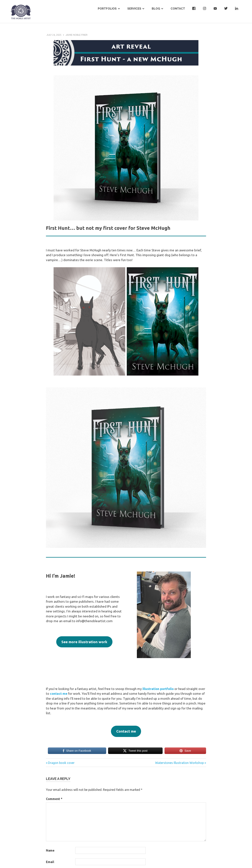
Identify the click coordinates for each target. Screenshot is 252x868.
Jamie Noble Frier (77, 35)
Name (50, 850)
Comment (54, 799)
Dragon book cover (61, 763)
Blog (156, 9)
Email (50, 862)
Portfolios (107, 9)
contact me (59, 694)
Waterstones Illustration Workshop (179, 763)
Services (134, 9)
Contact (178, 9)
